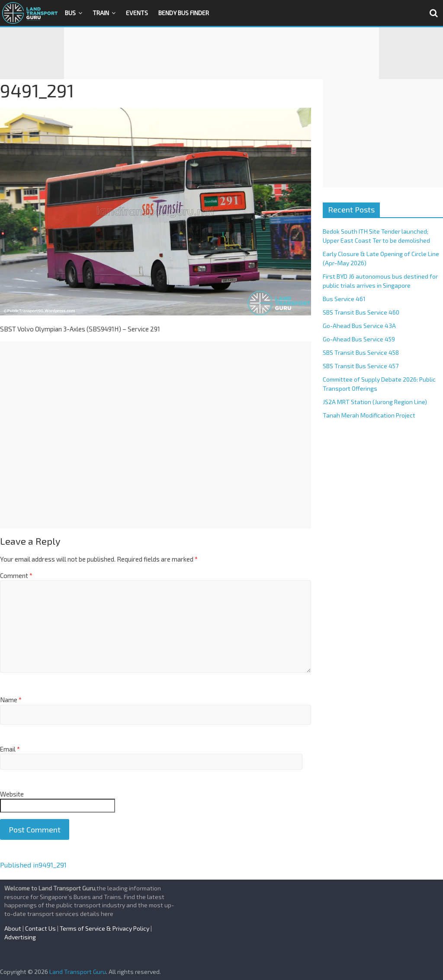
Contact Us (40, 928)
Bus (70, 13)
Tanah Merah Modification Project (369, 415)
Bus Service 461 (344, 299)
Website (12, 794)
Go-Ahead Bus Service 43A (359, 326)
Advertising (20, 937)
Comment (16, 575)
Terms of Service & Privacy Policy (104, 928)
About (13, 928)
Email (10, 749)
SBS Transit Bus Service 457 (361, 366)
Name (11, 700)
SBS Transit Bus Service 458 (361, 352)
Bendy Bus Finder (184, 13)
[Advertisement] (221, 53)
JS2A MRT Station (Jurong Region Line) (375, 402)
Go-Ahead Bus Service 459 (359, 339)
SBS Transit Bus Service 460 (361, 312)
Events (137, 13)
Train (101, 13)
